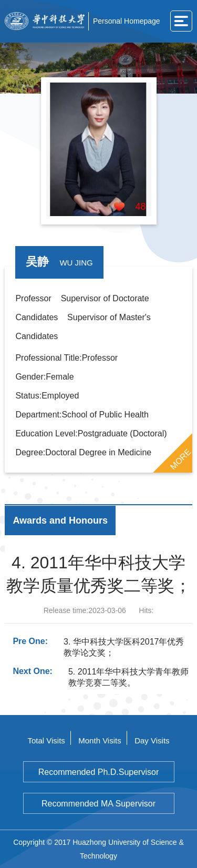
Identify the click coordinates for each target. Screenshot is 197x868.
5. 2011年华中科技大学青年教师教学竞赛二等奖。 (128, 677)
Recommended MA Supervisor (98, 804)
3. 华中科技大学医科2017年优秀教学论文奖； (124, 647)
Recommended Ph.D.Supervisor (98, 772)
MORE (180, 459)
